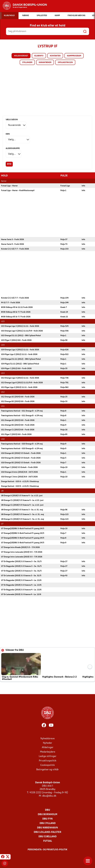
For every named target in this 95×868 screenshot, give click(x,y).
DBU (47, 810)
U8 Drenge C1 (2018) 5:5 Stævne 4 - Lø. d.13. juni (22, 500)
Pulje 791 (64, 383)
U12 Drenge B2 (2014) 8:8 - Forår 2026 (18, 401)
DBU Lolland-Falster (47, 832)
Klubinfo (39, 56)
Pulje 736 (64, 378)
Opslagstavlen (65, 63)
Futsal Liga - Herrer (9, 186)
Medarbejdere (48, 752)
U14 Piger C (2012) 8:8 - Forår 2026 (16, 368)
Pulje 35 (64, 368)
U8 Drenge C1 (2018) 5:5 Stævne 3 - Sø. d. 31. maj (22, 514)
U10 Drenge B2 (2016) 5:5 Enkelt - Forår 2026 (21, 463)
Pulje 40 (64, 340)
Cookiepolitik (47, 765)
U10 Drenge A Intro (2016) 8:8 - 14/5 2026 (19, 472)
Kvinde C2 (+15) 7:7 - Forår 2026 (15, 249)
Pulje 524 (64, 326)
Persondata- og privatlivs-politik (47, 850)
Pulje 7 (63, 463)
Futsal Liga (65, 186)
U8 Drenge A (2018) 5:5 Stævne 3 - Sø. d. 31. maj (22, 510)
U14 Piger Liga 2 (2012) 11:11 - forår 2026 (19, 354)
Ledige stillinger (48, 756)
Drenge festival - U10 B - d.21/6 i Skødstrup (20, 486)
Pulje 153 (64, 249)
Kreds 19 (64, 312)
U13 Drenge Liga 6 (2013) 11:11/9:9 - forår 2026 (22, 383)
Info (83, 186)
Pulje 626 (64, 350)
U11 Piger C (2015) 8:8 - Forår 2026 (16, 434)
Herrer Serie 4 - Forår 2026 (12, 244)
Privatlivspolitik (48, 761)
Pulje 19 (64, 467)
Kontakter (55, 56)
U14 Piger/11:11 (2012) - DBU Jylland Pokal (20, 364)
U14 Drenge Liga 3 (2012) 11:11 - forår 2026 (20, 350)
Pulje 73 (64, 244)
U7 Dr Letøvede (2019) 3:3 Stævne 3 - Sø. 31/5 (21, 576)
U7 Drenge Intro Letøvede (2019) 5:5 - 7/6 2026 (22, 552)
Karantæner (45, 63)
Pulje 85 (64, 434)
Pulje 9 (63, 425)
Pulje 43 (64, 576)
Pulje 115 (64, 514)
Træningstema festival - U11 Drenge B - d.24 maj (22, 411)
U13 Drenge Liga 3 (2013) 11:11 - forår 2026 (20, 378)
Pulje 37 (64, 239)
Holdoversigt (21, 56)
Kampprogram (74, 56)
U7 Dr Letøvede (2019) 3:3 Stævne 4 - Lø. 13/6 (21, 594)
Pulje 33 (64, 401)
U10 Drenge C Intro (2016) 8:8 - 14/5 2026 (19, 477)
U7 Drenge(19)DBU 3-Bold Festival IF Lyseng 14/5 (23, 528)
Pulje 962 (64, 387)
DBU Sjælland (47, 837)
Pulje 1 (63, 190)
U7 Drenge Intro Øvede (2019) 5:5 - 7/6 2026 (20, 547)
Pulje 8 (63, 411)
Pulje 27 (64, 561)
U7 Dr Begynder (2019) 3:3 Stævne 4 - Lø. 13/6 (21, 580)
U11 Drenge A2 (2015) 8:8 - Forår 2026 (18, 420)
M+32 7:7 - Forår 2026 (11, 303)
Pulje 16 (64, 430)
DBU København (47, 828)
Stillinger (27, 63)
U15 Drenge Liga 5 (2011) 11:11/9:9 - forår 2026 (22, 331)
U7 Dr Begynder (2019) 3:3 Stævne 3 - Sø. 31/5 (21, 561)
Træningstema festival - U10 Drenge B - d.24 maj (22, 444)
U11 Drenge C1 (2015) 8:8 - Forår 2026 (18, 430)
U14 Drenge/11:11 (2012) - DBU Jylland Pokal (21, 359)
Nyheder (47, 743)
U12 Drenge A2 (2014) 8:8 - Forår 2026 (18, 397)
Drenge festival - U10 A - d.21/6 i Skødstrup (20, 481)
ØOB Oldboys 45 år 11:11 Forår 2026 (17, 307)
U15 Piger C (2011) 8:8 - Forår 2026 (16, 340)
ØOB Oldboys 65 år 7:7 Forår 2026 (16, 317)
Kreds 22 (64, 317)
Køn (8, 134)
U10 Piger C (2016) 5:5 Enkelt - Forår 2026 (19, 467)
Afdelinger (48, 747)
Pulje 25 (64, 397)
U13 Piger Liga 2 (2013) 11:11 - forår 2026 (19, 387)
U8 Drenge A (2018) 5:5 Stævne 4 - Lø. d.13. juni (22, 496)
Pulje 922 (64, 354)
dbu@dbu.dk (49, 796)
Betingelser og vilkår (47, 770)
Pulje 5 (63, 458)
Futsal (48, 841)
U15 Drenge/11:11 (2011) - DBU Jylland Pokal (21, 336)
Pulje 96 (64, 510)
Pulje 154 (64, 298)
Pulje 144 (64, 303)
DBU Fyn (47, 819)
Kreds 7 (64, 307)
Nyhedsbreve (47, 738)
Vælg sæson (12, 120)
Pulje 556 (64, 331)
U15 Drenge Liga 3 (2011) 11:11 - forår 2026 (20, 326)
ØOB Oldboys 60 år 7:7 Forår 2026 (16, 312)
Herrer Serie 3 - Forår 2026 (12, 239)
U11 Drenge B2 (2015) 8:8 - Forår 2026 (18, 425)
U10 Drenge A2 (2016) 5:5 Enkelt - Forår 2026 (21, 453)
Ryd (9, 164)
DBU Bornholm (47, 814)
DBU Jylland (48, 823)
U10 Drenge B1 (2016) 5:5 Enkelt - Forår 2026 (21, 458)
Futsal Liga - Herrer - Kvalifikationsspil (18, 190)
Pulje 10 (64, 477)
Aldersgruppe (13, 148)
